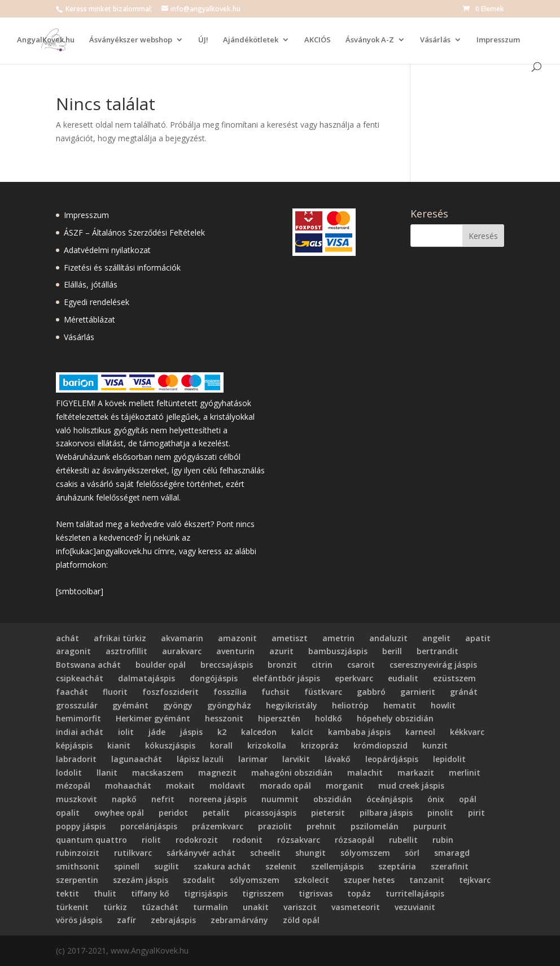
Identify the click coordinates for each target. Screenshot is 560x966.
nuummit (280, 799)
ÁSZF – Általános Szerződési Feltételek (134, 232)
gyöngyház (229, 705)
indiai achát (80, 732)
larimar (253, 759)
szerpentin (77, 880)
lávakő (338, 759)
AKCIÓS (318, 40)
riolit (151, 840)
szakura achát (222, 866)
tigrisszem (263, 893)
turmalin (211, 907)
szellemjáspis (337, 866)
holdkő (329, 718)
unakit (256, 907)
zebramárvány (239, 920)
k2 (222, 732)
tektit (67, 893)
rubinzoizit (78, 853)
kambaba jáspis (359, 732)
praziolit (275, 826)
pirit (476, 813)
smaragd (452, 853)
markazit (416, 773)
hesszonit (224, 718)
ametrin (338, 638)
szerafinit (450, 866)
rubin (443, 840)
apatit (478, 638)
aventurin (235, 651)
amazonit (237, 638)
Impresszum (498, 40)
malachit (365, 773)
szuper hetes (369, 880)
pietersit (328, 813)
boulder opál (161, 665)
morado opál (285, 786)
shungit (310, 853)
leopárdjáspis (392, 759)
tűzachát (160, 907)
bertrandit (438, 651)
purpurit (430, 826)
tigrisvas (316, 893)
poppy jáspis (81, 826)
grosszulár (77, 705)
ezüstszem (454, 678)
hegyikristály (292, 705)
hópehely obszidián (395, 718)
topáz (359, 893)
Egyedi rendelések (97, 302)
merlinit (465, 773)
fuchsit (275, 692)
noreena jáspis (218, 799)
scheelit (265, 853)
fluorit (115, 692)
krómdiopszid (380, 745)
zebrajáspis (173, 920)
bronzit (282, 665)
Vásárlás (435, 40)
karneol (420, 732)
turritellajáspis (415, 893)
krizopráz (320, 745)
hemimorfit (78, 718)
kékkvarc (467, 732)
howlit (443, 705)
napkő (124, 799)
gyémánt (130, 705)
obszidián (333, 799)
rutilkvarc (133, 853)
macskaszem (158, 773)
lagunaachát (137, 759)
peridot (173, 813)
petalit (216, 813)
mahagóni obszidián (292, 773)
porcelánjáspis (149, 826)
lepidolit (449, 759)
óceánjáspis (390, 799)
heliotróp (350, 705)
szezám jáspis (141, 880)
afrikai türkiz (120, 638)
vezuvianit (415, 907)
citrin (322, 665)
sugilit (167, 866)
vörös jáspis (79, 920)
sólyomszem (365, 853)
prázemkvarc (218, 826)
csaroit (361, 665)
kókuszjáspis (170, 745)
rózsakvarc (299, 840)
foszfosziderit (170, 692)
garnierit (418, 692)
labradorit (76, 759)
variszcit (300, 907)
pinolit (440, 813)
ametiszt (290, 638)
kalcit (302, 732)
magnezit (217, 773)
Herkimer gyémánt (153, 718)
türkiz (115, 907)
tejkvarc (475, 880)
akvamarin (182, 638)
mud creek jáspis (411, 786)
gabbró (371, 692)
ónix (436, 799)
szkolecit (312, 880)
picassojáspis (270, 813)
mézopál (73, 786)
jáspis (191, 732)
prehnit (321, 826)
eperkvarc (354, 678)
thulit (105, 893)
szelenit (281, 866)
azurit (281, 651)
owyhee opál (119, 813)
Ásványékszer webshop (131, 40)
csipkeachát (80, 678)
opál (468, 799)
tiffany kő (150, 893)
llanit (107, 773)
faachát (72, 692)
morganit (345, 786)
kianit (119, 745)
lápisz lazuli (200, 759)
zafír (126, 920)
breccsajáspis (227, 665)
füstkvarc (323, 692)
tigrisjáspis (206, 893)
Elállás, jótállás (91, 284)
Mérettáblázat (89, 319)
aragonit (73, 651)
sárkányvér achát (201, 853)
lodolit (69, 773)
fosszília (230, 692)
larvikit (296, 759)
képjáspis (74, 745)
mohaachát (128, 786)
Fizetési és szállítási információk (122, 267)
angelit (436, 638)
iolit (126, 732)
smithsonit (78, 866)
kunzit (435, 745)
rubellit (403, 840)
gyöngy (178, 705)
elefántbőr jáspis (286, 678)
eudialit (403, 678)
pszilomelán (375, 826)
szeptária (397, 866)
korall (221, 745)
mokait (180, 786)
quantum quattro (91, 840)
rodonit (248, 840)
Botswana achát (88, 665)
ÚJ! (203, 40)
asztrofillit (126, 651)
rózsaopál (355, 840)
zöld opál (301, 920)
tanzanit (427, 880)
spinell (127, 866)
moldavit (227, 786)
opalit (68, 813)
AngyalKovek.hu (46, 40)
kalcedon (259, 732)
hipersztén (279, 718)
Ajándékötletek (251, 40)
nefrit (163, 799)
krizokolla (267, 745)
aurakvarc (182, 651)
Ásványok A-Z (370, 40)
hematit (400, 705)
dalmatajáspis (146, 678)
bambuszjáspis (338, 651)
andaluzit (388, 638)
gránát (464, 692)
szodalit (199, 880)
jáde (157, 732)
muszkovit (76, 799)
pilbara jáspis (386, 813)
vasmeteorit (356, 907)
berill (392, 651)
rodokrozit (197, 840)
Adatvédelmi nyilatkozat (107, 250)
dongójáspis (214, 678)
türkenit (72, 907)
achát (67, 638)
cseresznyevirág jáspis (433, 665)
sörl (412, 853)
